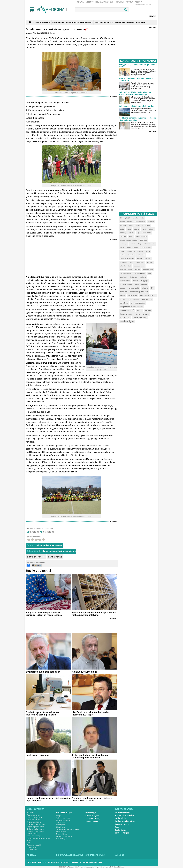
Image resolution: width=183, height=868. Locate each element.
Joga (117, 827)
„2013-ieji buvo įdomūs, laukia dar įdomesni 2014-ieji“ (90, 714)
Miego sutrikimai (62, 834)
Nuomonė (119, 855)
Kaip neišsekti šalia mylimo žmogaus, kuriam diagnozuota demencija (136, 93)
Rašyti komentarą (55, 557)
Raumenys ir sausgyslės (35, 831)
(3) (87, 29)
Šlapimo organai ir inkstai (36, 827)
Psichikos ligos (32, 850)
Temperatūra (61, 823)
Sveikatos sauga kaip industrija (43, 672)
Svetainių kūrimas (118, 867)
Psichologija (91, 813)
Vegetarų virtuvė (122, 824)
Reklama (81, 2)
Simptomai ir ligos (64, 813)
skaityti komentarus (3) (36, 557)
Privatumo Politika (134, 2)
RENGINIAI (141, 22)
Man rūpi (31, 812)
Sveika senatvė (92, 822)
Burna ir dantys (32, 847)
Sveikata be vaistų (124, 809)
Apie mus (90, 2)
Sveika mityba (121, 818)
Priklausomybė (61, 832)
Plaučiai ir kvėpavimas (35, 818)
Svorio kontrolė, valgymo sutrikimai (68, 829)
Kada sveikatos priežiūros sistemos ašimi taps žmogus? (49, 799)
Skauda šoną (61, 827)
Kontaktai (120, 2)
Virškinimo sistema (33, 820)
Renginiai (32, 855)
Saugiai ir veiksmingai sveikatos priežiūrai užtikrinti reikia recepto (44, 614)
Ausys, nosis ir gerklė (34, 845)
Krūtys (29, 841)
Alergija (59, 816)
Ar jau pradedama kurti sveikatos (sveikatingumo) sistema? (90, 756)
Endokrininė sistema (34, 822)
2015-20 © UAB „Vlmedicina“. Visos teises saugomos (77, 867)
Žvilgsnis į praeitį (93, 819)
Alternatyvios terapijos (124, 815)
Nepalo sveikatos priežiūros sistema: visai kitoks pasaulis (92, 799)
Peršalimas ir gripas (63, 820)
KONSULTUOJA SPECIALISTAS (79, 22)
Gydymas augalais (123, 812)
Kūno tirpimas (61, 825)
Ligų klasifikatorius (104, 2)
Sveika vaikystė (92, 816)
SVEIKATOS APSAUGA (125, 22)
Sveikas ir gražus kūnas (125, 821)
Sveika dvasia (121, 830)
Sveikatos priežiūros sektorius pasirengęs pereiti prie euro (42, 714)
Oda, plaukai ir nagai (34, 836)
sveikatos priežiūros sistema (48, 545)
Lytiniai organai (32, 834)
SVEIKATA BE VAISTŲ (104, 22)
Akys (29, 843)
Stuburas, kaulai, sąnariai (36, 829)
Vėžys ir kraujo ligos (63, 818)
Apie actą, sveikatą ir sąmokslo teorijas (137, 106)
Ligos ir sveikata (42, 22)
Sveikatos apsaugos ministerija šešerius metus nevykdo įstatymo (94, 614)
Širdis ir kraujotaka (33, 815)
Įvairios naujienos (67, 551)
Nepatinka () (49, 532)
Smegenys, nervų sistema (36, 824)
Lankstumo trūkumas (37, 755)
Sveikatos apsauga (48, 551)
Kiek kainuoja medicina (84, 672)
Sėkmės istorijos (122, 833)
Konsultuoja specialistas (70, 855)
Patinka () (35, 532)
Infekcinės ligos (62, 839)
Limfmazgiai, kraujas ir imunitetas (38, 838)
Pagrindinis (58, 22)
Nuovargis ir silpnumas (64, 836)
